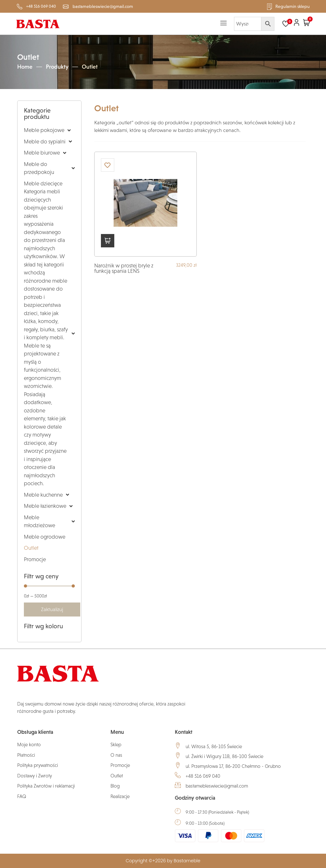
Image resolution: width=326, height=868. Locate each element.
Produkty (57, 67)
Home (25, 67)
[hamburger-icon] (224, 24)
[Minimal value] (49, 586)
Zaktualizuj (52, 609)
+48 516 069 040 (203, 776)
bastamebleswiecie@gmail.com (217, 786)
